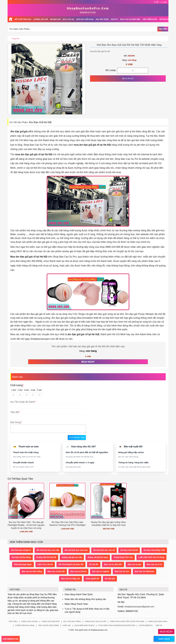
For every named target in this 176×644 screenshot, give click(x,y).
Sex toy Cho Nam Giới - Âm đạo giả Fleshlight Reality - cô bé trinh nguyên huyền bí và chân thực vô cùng (26, 525)
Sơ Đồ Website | (146, 626)
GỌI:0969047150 (11, 639)
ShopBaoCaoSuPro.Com (88, 8)
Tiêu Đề (15, 412)
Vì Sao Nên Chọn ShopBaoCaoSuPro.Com (117, 626)
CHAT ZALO (163, 639)
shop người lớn (105, 579)
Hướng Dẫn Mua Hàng (25, 626)
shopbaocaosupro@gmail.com (139, 607)
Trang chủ (15, 39)
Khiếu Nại (67, 626)
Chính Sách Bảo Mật (51, 622)
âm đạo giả (123, 579)
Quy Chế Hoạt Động (72, 622)
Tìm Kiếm (163, 29)
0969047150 (88, 12)
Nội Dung (16, 422)
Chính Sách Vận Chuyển (95, 622)
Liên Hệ (159, 626)
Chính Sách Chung (29, 622)
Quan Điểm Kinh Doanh (84, 626)
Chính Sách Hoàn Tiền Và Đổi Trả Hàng (127, 622)
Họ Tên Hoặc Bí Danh (22, 402)
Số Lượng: (111, 70)
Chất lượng (17, 385)
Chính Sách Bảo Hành (158, 622)
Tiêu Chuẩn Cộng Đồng (48, 626)
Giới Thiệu (13, 622)
